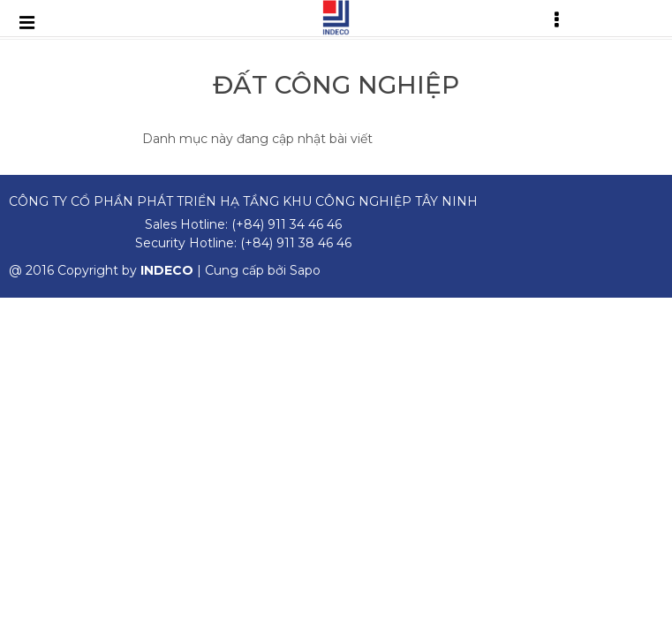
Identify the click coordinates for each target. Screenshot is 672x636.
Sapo (305, 270)
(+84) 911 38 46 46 (296, 243)
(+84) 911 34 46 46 (287, 224)
